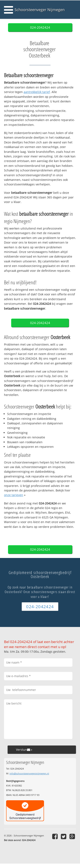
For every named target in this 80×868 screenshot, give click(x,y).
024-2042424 (40, 27)
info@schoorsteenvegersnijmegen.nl (29, 773)
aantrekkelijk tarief (37, 92)
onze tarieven (14, 495)
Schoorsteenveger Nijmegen (40, 10)
